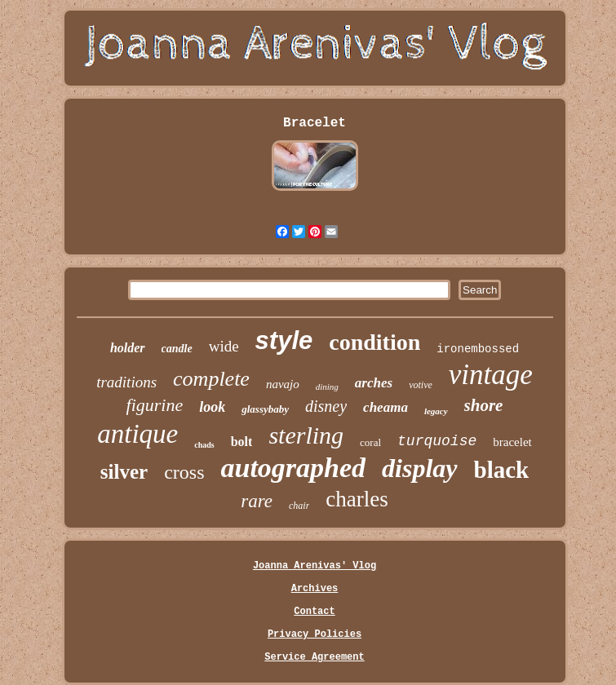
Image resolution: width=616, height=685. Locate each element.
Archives (315, 589)
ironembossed (478, 349)
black (502, 470)
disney (326, 406)
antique (137, 434)
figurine (155, 405)
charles (357, 499)
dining (327, 387)
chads (204, 445)
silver (124, 472)
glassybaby (265, 409)
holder (128, 348)
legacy (436, 411)
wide (224, 346)
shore (484, 405)
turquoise (437, 441)
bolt (242, 442)
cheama (386, 407)
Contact (314, 612)
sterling (306, 435)
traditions (126, 382)
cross (184, 472)
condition (374, 342)
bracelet (512, 442)
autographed (293, 468)
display (419, 468)
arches (374, 383)
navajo (283, 384)
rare (257, 501)
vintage (491, 375)
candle (177, 349)
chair (299, 506)
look (212, 407)
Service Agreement (314, 657)
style (284, 340)
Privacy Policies (315, 634)
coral (370, 442)
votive (421, 385)
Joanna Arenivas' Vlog (315, 566)
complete (211, 379)
